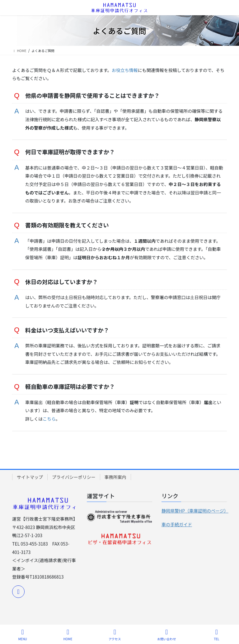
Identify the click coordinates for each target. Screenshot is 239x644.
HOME (68, 635)
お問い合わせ (166, 635)
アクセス (115, 635)
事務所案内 (115, 477)
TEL (217, 635)
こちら (49, 419)
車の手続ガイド (177, 524)
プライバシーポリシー (74, 477)
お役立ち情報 (125, 70)
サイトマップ (30, 477)
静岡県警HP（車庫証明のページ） (195, 511)
